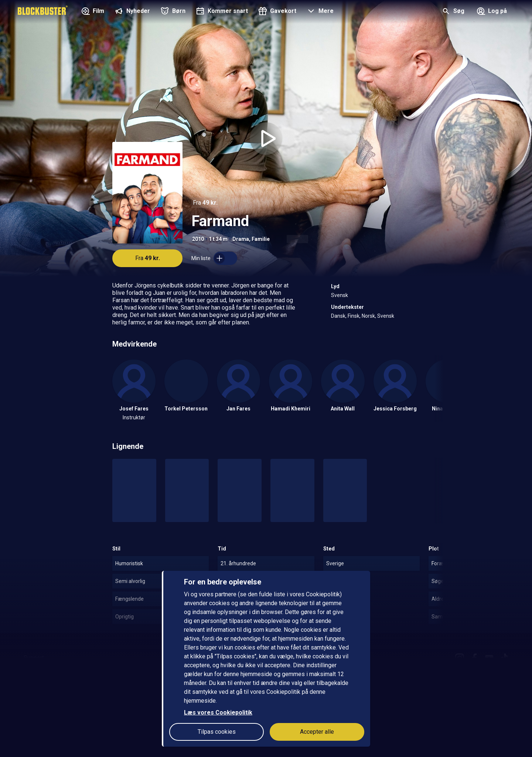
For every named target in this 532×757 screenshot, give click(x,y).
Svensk (340, 295)
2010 (198, 239)
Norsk (368, 316)
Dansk (338, 316)
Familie (261, 239)
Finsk (354, 316)
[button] (319, 12)
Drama (241, 239)
